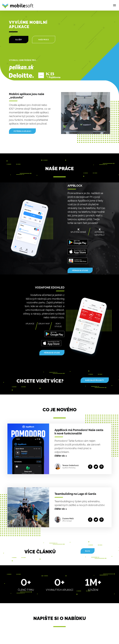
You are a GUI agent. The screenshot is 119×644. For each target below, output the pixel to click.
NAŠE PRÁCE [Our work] (44, 40)
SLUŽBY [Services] (19, 40)
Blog (88, 551)
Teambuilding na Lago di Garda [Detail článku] (75, 494)
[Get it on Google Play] (78, 242)
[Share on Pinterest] (102, 466)
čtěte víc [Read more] (61, 456)
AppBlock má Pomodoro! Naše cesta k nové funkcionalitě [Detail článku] (79, 431)
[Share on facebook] (91, 466)
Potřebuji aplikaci (22, 131)
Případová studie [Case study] (80, 270)
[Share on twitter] (97, 466)
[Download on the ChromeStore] (78, 260)
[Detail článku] (29, 448)
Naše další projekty (95, 380)
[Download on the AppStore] (78, 251)
